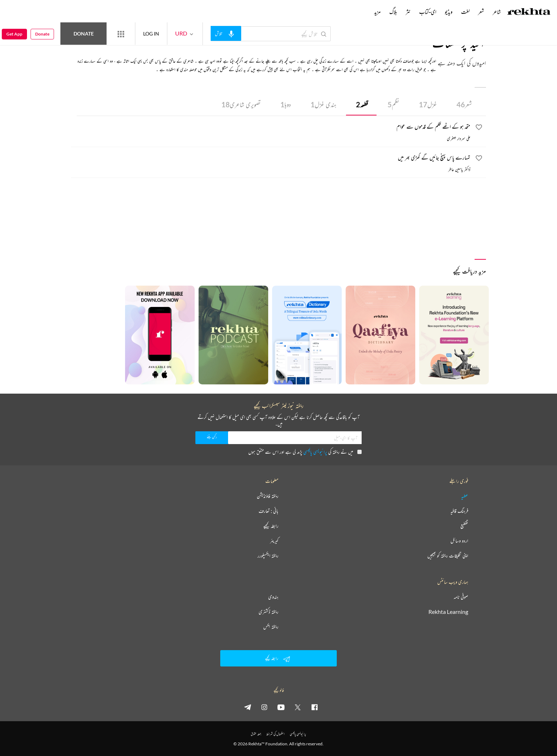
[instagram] (264, 707)
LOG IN (151, 34)
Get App (14, 34)
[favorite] (479, 128)
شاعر (497, 12)
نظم (393, 104)
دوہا (286, 104)
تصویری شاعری (241, 104)
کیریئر (274, 541)
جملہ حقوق (256, 734)
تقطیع (464, 526)
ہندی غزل (323, 104)
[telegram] (248, 707)
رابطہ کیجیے (271, 526)
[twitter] (298, 707)
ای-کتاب (428, 12)
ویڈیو (449, 12)
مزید (377, 12)
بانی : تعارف (269, 511)
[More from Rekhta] (121, 34)
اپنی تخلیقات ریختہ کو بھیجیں (448, 556)
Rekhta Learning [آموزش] (448, 612)
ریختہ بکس (271, 627)
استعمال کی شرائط (275, 734)
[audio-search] (226, 33)
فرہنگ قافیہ (459, 511)
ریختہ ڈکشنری (269, 612)
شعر (464, 104)
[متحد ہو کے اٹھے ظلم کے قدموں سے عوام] (271, 128)
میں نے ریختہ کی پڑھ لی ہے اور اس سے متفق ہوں (305, 452)
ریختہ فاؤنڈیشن (268, 496)
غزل (428, 104)
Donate (84, 34)
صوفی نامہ (461, 597)
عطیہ (465, 496)
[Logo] (529, 12)
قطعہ (362, 104)
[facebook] (314, 707)
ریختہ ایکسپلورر (268, 556)
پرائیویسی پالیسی (315, 452)
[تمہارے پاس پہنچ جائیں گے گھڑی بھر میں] (271, 158)
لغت (465, 12)
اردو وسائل (459, 541)
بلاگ (393, 12)
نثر (408, 12)
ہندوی (273, 597)
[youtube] (281, 707)
